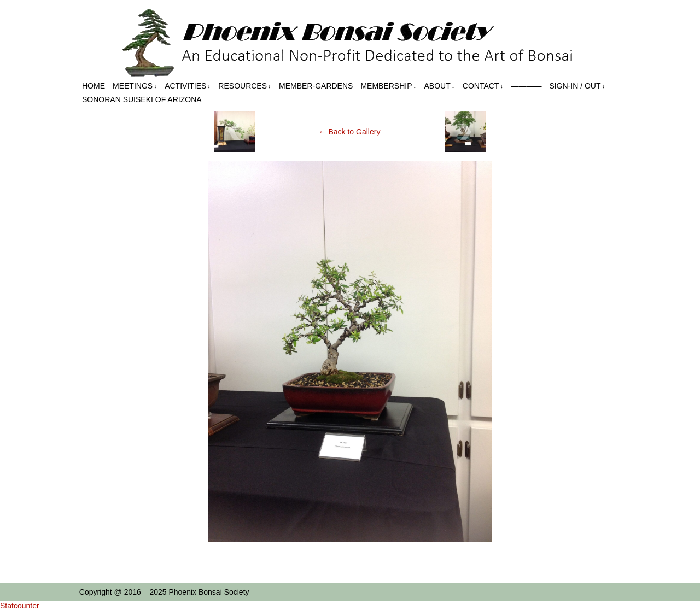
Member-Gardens (316, 86)
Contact (483, 86)
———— (526, 86)
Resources (244, 86)
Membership (388, 86)
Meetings (135, 86)
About (440, 86)
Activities (188, 86)
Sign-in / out (577, 86)
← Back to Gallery (350, 132)
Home (94, 86)
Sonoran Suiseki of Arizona (142, 99)
